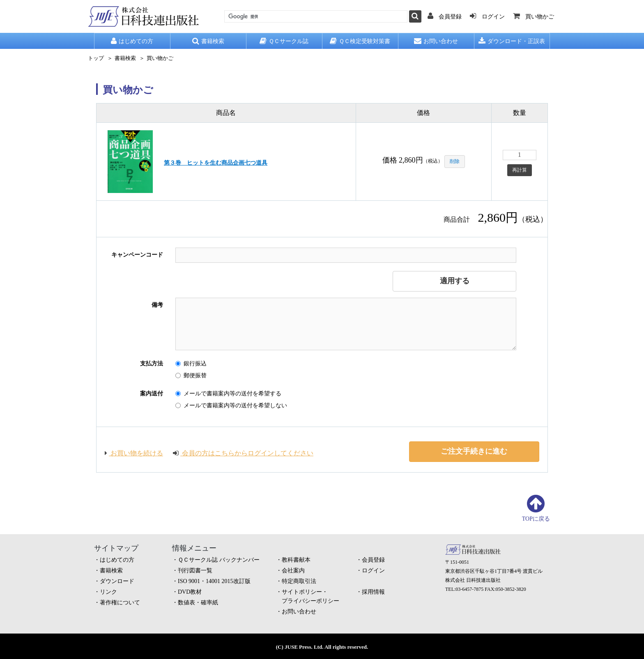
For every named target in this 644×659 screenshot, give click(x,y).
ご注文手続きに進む (474, 451)
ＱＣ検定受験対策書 (360, 41)
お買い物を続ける (134, 453)
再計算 (520, 170)
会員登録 (373, 560)
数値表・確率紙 (198, 603)
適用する (455, 281)
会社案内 (293, 571)
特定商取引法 (299, 581)
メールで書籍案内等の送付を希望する (228, 394)
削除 (455, 161)
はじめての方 (132, 41)
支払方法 (152, 364)
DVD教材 (190, 592)
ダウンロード (117, 581)
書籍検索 (208, 41)
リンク (108, 592)
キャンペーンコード (137, 255)
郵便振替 (191, 375)
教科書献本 (296, 560)
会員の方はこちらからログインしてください (243, 453)
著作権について (120, 603)
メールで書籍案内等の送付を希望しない (231, 405)
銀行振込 (191, 364)
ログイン (373, 571)
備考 (157, 305)
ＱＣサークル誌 (284, 41)
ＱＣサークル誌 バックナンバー (219, 560)
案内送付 (152, 394)
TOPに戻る (536, 519)
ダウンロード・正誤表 (512, 41)
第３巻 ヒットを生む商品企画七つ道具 (216, 163)
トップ (96, 58)
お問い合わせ (436, 41)
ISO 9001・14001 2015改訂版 (214, 581)
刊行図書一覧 (195, 571)
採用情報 (373, 592)
